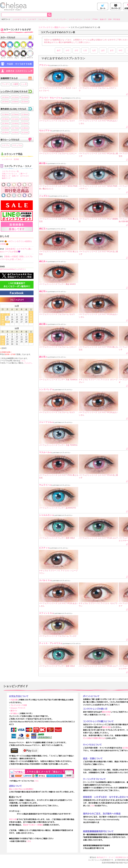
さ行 (76, 50)
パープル (30, 48)
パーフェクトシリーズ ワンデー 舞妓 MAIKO (57, 284)
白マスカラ (25, 176)
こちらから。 (28, 363)
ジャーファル (45, 422)
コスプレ (6, 145)
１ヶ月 (24, 84)
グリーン (17, 48)
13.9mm (5, 132)
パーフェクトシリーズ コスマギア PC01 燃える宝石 (59, 220)
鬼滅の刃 (103, 19)
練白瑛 (42, 357)
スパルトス (44, 580)
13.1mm (15, 119)
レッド (3, 48)
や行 (121, 50)
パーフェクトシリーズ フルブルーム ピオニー (58, 153)
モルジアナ (44, 131)
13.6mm (5, 128)
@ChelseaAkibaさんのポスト (13, 269)
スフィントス (45, 613)
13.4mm (15, 123)
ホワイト (30, 57)
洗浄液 (16, 159)
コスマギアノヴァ (19, 19)
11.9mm (5, 114)
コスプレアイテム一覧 (10, 171)
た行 (85, 50)
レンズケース (7, 159)
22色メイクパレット (10, 174)
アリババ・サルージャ (50, 98)
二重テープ (23, 174)
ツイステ (87, 19)
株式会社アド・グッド (105, 857)
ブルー (10, 48)
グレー (17, 57)
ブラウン (10, 57)
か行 (68, 50)
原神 (110, 19)
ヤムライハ (44, 485)
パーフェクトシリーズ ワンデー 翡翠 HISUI (57, 538)
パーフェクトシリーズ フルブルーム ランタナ (58, 636)
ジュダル (43, 196)
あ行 (59, 50)
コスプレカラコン (75, 19)
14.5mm (5, 102)
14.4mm (25, 97)
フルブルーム (43, 19)
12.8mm (25, 114)
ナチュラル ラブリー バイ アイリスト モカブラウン (98, 605)
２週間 (15, 84)
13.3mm (5, 123)
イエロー (23, 48)
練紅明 (42, 291)
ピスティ (43, 548)
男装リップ (6, 176)
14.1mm (25, 132)
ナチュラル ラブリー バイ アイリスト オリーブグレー (98, 381)
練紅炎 (42, 261)
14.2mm (15, 97)
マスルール (44, 452)
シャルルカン (45, 515)
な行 (94, 50)
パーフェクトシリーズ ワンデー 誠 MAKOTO (57, 508)
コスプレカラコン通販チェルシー (53, 27)
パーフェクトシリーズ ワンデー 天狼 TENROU (58, 380)
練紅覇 (42, 324)
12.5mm (15, 114)
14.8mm (15, 102)
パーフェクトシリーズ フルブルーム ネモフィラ (98, 89)
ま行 (112, 50)
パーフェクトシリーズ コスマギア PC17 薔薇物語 (98, 220)
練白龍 (42, 163)
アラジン (43, 65)
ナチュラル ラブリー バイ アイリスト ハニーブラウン (58, 572)
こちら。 (23, 361)
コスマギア (32, 19)
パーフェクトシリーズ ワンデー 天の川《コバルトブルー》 (58, 89)
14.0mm (5, 97)
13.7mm (15, 128)
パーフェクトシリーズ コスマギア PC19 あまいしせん (98, 122)
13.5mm (25, 123)
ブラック (23, 57)
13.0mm (5, 119)
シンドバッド (45, 389)
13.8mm (25, 128)
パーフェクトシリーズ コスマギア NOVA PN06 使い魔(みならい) (58, 187)
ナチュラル (17, 145)
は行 (103, 50)
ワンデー (6, 84)
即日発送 (117, 19)
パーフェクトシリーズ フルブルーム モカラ (57, 121)
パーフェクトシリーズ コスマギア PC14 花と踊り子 (98, 155)
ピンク (3, 57)
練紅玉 (42, 229)
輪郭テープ (6, 178)
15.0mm (25, 102)
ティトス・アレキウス (50, 643)
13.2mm (25, 119)
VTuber (95, 19)
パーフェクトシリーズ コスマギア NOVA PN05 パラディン (98, 187)
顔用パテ (15, 176)
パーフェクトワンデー (58, 19)
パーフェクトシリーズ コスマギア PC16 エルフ (98, 538)
